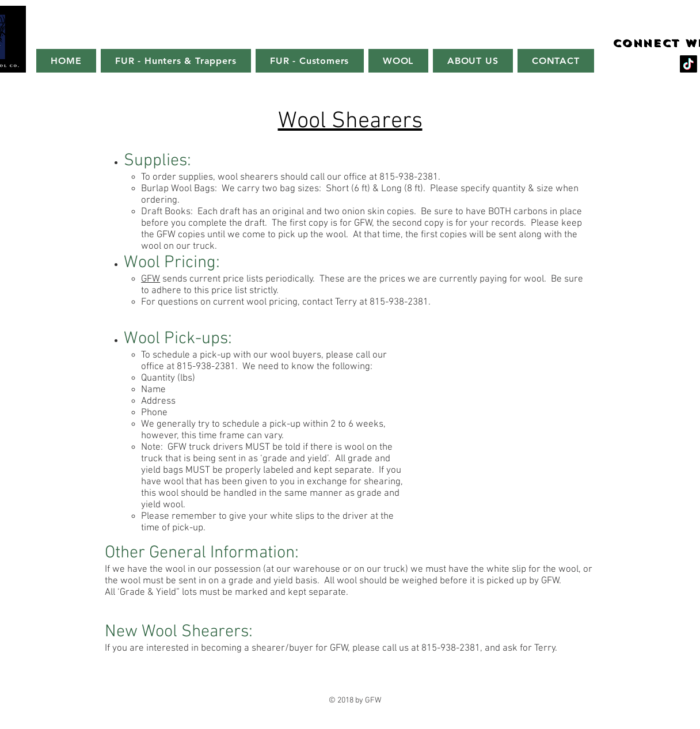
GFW (151, 279)
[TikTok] (688, 64)
